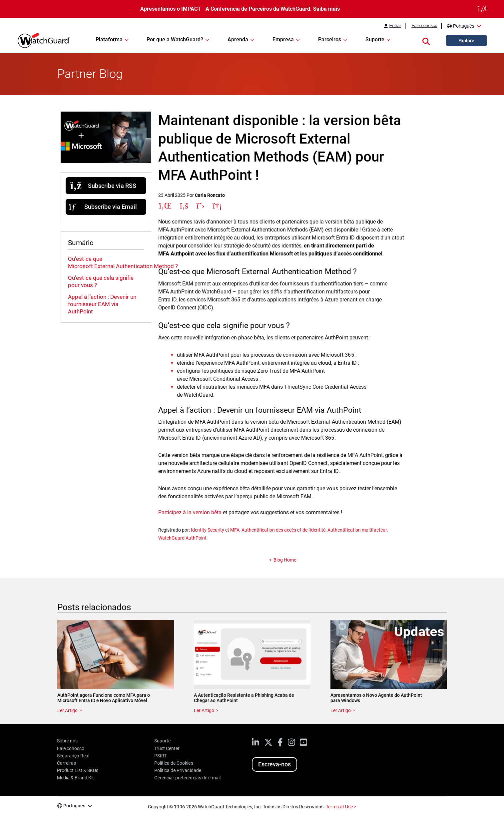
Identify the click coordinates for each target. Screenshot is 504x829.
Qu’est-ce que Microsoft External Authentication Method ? (123, 262)
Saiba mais (326, 9)
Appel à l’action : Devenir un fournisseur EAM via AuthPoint (102, 304)
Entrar (395, 26)
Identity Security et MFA (215, 530)
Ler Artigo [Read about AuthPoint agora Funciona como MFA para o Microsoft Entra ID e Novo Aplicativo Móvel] (67, 710)
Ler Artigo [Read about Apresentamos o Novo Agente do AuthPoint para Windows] (341, 710)
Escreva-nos (274, 764)
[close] (482, 9)
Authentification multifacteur (357, 530)
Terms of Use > (341, 807)
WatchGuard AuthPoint (182, 538)
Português (464, 26)
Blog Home (285, 560)
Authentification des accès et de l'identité (283, 530)
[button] (426, 40)
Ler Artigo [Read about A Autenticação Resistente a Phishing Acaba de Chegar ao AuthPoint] (204, 710)
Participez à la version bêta (190, 512)
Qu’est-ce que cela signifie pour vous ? (101, 281)
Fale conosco (424, 26)
